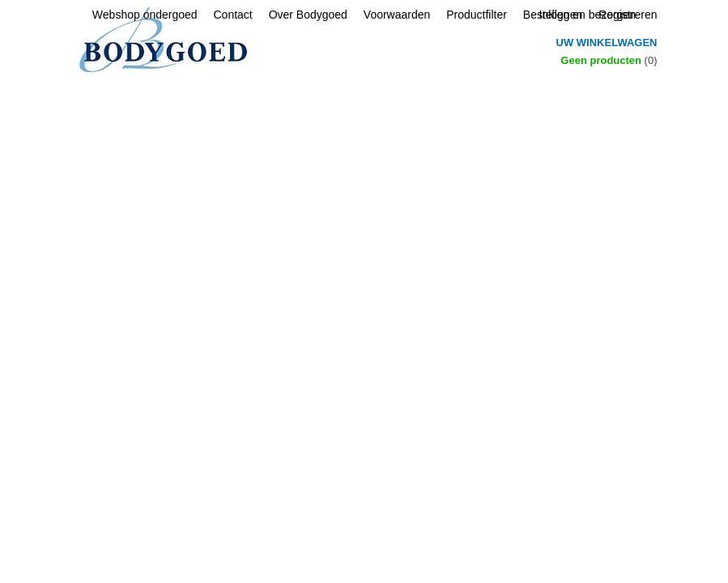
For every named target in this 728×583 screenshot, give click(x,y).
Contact (232, 15)
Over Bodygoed (308, 15)
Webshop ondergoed (145, 15)
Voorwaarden (397, 15)
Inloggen (561, 15)
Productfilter (477, 15)
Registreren (628, 15)
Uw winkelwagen (607, 43)
